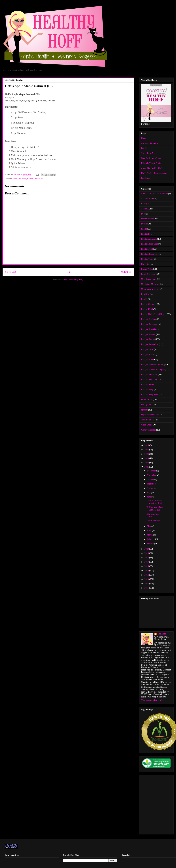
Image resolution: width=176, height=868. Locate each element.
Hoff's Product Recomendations (155, 173)
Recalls (144, 299)
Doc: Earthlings (153, 521)
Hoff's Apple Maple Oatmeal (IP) (155, 509)
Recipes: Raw (147, 354)
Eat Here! (145, 148)
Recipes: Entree (148, 339)
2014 (147, 575)
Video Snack (147, 425)
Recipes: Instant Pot (35, 179)
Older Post (126, 272)
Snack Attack (147, 400)
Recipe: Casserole (149, 304)
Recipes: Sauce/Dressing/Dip (154, 369)
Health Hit (146, 234)
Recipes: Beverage (149, 324)
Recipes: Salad (147, 360)
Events (144, 224)
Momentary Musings (150, 289)
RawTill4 (145, 294)
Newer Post (10, 272)
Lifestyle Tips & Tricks (151, 163)
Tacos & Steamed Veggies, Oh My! (155, 502)
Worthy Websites (148, 430)
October (151, 480)
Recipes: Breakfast (19, 179)
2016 (147, 566)
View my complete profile (152, 700)
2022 (147, 463)
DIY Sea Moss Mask (153, 515)
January (151, 544)
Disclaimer (146, 178)
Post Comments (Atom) (74, 280)
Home (69, 272)
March (150, 535)
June (149, 497)
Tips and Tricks (148, 420)
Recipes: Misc (147, 349)
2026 (147, 445)
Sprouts (144, 410)
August (150, 488)
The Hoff (162, 634)
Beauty (144, 204)
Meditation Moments (150, 284)
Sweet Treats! (147, 153)
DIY (143, 214)
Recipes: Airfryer (149, 319)
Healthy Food (147, 249)
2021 (147, 467)
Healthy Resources (149, 254)
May (149, 526)
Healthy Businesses (149, 244)
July (149, 493)
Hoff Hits (145, 264)
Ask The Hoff (147, 199)
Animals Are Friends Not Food (154, 194)
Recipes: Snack (148, 385)
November (152, 475)
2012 (147, 584)
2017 (147, 562)
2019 (147, 553)
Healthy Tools (147, 259)
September (152, 484)
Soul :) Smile (147, 405)
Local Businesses (149, 274)
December (152, 471)
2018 (147, 558)
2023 (147, 458)
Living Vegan (147, 269)
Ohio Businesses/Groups (152, 158)
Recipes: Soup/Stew (150, 395)
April (149, 531)
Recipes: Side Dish (149, 375)
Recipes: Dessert (148, 334)
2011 (147, 588)
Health (144, 229)
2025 (147, 450)
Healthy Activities (149, 239)
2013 (147, 579)
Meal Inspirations (149, 279)
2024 (147, 454)
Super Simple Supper (150, 415)
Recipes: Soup (147, 390)
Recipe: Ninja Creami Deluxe (154, 314)
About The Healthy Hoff (152, 168)
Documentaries (148, 219)
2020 (147, 549)
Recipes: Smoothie (149, 380)
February (151, 539)
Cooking (145, 209)
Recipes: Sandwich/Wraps (152, 364)
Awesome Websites (149, 143)
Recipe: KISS (147, 309)
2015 (147, 571)
